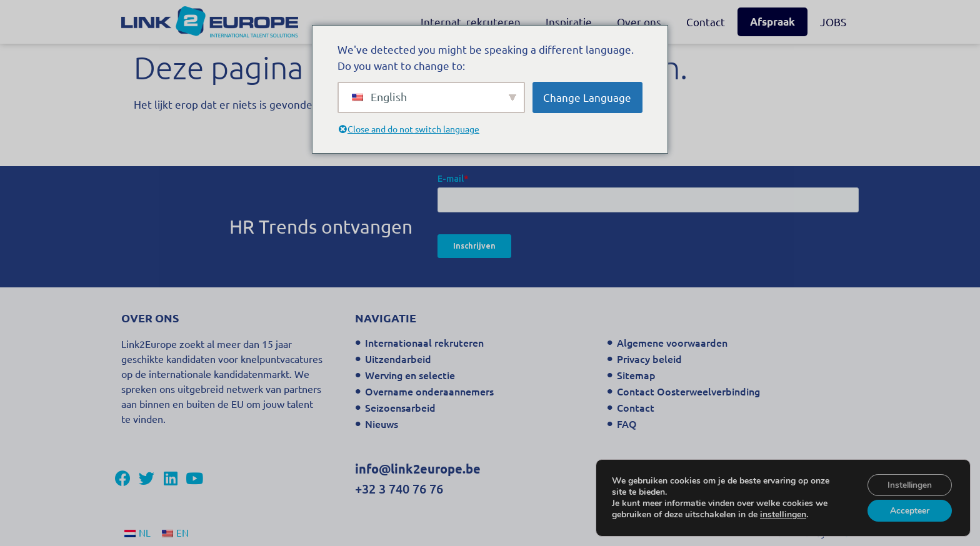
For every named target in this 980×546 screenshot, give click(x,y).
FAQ (627, 424)
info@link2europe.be (418, 469)
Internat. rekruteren (471, 22)
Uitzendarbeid (398, 359)
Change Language (587, 97)
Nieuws (382, 424)
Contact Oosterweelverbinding (688, 391)
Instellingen (909, 484)
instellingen (783, 514)
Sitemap (636, 375)
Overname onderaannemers (429, 391)
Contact (706, 22)
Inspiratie (569, 22)
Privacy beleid (649, 359)
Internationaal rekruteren (424, 342)
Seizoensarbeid (400, 407)
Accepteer (908, 510)
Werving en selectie (410, 375)
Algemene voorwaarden (672, 342)
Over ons (639, 22)
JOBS (833, 22)
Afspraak (772, 22)
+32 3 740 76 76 (399, 489)
